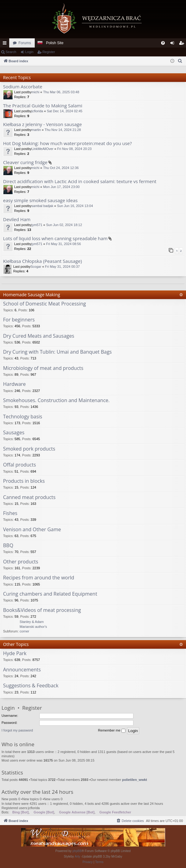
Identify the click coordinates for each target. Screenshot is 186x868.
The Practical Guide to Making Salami (43, 106)
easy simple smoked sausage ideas (40, 200)
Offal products (20, 465)
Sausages (14, 433)
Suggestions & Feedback (31, 686)
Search (11, 52)
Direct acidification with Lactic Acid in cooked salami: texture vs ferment (80, 181)
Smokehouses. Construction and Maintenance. (56, 401)
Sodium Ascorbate (23, 87)
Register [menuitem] (183, 44)
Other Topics (16, 644)
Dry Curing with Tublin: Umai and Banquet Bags (57, 352)
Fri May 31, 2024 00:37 (62, 267)
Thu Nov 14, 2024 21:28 (63, 130)
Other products (21, 562)
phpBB (77, 851)
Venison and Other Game (32, 530)
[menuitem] (163, 43)
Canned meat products (29, 497)
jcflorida (37, 111)
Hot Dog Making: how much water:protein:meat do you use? (67, 143)
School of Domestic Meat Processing (44, 304)
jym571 (37, 225)
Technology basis (23, 417)
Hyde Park (15, 654)
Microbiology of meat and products (43, 368)
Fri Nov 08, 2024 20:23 (74, 149)
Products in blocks (24, 481)
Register (49, 52)
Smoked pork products (29, 449)
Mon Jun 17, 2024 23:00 (61, 187)
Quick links (6, 44)
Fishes (10, 513)
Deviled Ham (17, 219)
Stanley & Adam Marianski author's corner (33, 626)
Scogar (36, 267)
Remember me (112, 731)
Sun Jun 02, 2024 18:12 (64, 225)
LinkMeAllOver (42, 149)
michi (35, 92)
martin (36, 130)
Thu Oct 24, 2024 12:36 (61, 168)
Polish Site (55, 43)
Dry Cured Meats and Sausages (39, 336)
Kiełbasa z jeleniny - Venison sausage (42, 124)
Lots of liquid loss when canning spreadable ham (55, 238)
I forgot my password (17, 730)
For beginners (19, 320)
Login (29, 52)
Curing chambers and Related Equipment (50, 594)
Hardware (14, 384)
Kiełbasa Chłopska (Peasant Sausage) (42, 261)
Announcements (22, 670)
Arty (77, 856)
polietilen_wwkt (135, 780)
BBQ (8, 546)
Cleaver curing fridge (25, 162)
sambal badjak (42, 206)
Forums (25, 43)
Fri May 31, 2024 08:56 (63, 244)
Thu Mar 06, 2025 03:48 (61, 92)
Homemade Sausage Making (32, 295)
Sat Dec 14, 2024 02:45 (65, 111)
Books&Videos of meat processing (42, 610)
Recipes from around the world (39, 578)
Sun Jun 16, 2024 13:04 (75, 206)
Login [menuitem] (174, 44)
